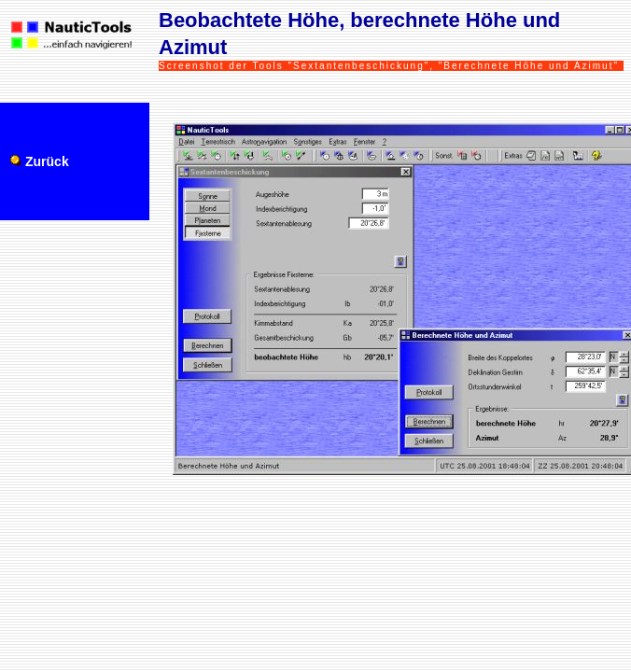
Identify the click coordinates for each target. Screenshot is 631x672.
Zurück (47, 161)
